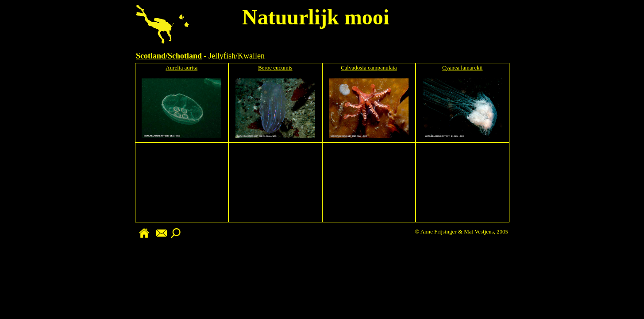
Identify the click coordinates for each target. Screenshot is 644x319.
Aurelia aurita (181, 68)
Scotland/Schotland (169, 56)
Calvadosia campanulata (369, 68)
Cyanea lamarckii (462, 68)
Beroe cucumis (275, 68)
